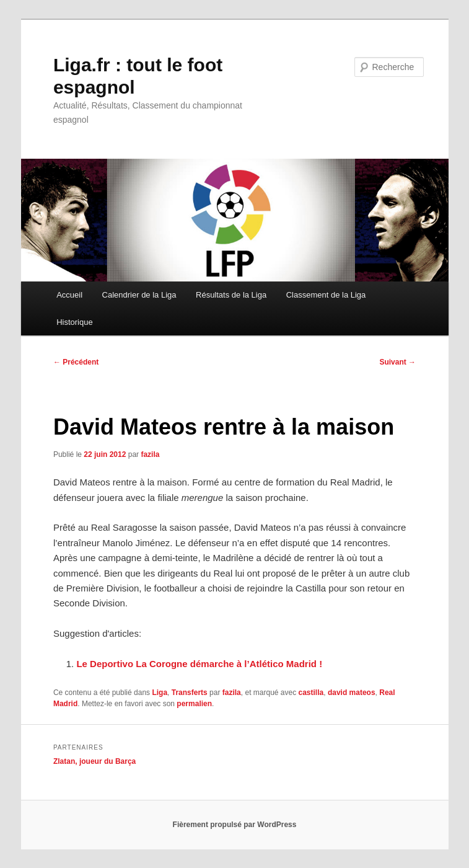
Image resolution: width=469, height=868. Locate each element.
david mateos (352, 693)
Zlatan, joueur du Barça (94, 761)
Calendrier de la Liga (139, 295)
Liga (160, 693)
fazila (150, 454)
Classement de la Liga (326, 295)
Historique (75, 322)
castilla (311, 693)
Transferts (190, 693)
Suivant (397, 362)
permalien (194, 704)
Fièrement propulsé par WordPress (235, 825)
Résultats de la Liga (231, 295)
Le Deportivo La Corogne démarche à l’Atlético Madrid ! (199, 664)
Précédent (76, 362)
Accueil (69, 295)
